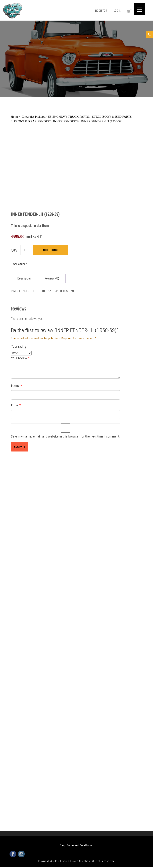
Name (17, 385)
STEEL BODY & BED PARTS (112, 117)
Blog (62, 845)
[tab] (24, 278)
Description (24, 278)
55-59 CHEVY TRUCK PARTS (69, 117)
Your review (20, 358)
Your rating (19, 346)
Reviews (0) (52, 278)
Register (101, 11)
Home (15, 117)
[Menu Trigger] (140, 9)
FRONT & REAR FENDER (32, 121)
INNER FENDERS (65, 121)
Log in (117, 11)
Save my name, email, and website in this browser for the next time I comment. (65, 436)
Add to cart (51, 250)
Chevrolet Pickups (33, 117)
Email (16, 405)
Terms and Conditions (80, 845)
